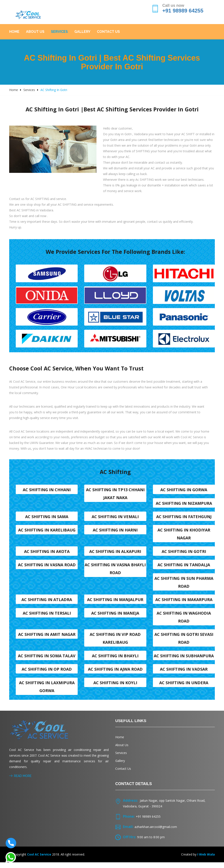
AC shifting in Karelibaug (47, 532)
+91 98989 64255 (183, 11)
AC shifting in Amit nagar (47, 639)
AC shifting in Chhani (47, 491)
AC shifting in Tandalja (184, 568)
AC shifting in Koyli (115, 688)
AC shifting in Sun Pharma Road (184, 586)
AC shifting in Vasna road (47, 568)
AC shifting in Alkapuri (115, 554)
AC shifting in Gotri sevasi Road (184, 643)
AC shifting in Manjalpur (115, 603)
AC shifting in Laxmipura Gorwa (47, 692)
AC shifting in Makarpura (184, 603)
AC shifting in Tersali (47, 617)
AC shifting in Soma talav (47, 660)
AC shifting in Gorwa (184, 491)
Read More (20, 782)
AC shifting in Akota (47, 554)
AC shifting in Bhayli (115, 660)
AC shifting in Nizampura (184, 505)
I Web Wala (206, 860)
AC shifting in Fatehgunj (184, 519)
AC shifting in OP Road (47, 674)
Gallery (82, 32)
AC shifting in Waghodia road (184, 621)
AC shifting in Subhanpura (184, 660)
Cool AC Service (39, 860)
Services (59, 32)
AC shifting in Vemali (115, 519)
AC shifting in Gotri (184, 554)
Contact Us (108, 32)
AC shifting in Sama (47, 519)
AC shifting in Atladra (47, 603)
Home (14, 32)
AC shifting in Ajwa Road (115, 674)
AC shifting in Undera (184, 688)
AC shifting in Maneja (115, 617)
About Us (35, 32)
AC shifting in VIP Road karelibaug (115, 643)
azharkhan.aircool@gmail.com (156, 832)
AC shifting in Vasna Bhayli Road (115, 572)
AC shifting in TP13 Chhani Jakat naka (115, 495)
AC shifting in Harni (115, 532)
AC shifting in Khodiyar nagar (184, 536)
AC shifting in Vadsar (184, 674)
